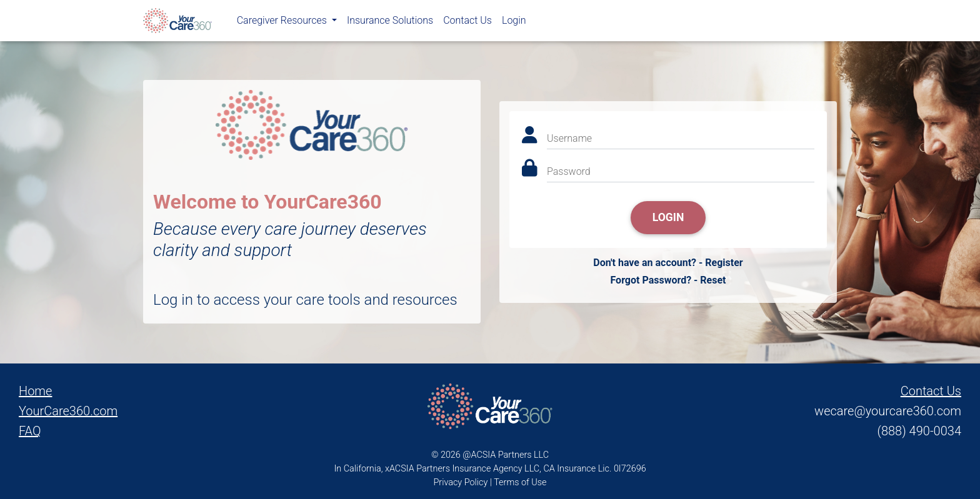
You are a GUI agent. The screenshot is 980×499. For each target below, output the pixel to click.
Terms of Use (520, 482)
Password (569, 171)
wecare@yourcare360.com (888, 411)
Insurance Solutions (390, 23)
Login (514, 23)
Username (569, 138)
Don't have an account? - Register (668, 263)
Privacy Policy (461, 482)
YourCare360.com (68, 411)
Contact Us (467, 23)
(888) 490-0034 (919, 431)
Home (35, 391)
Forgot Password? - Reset (668, 280)
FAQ (30, 431)
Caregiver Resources (283, 23)
